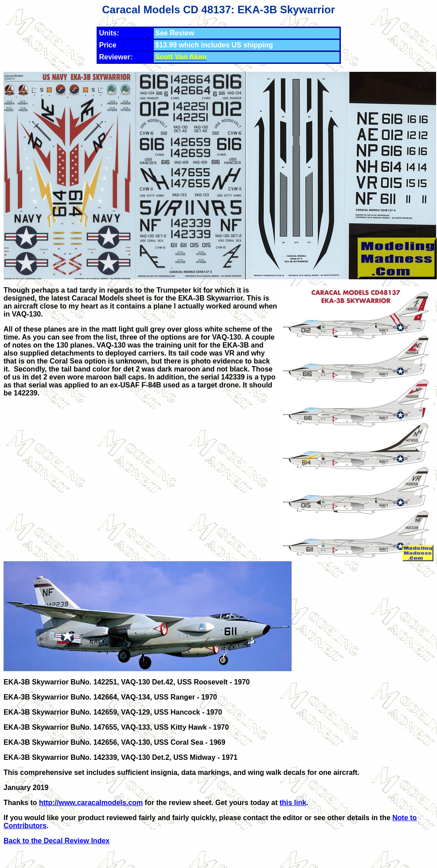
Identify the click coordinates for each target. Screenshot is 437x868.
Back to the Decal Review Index (57, 841)
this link (293, 803)
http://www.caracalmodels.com (91, 803)
